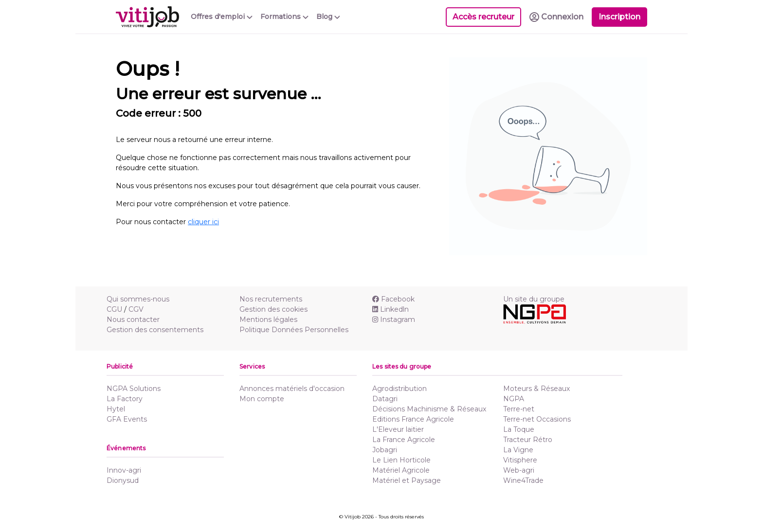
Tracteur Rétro (528, 440)
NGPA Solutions (134, 389)
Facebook (393, 299)
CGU (114, 309)
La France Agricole (404, 440)
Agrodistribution (400, 389)
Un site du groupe (534, 299)
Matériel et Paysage (407, 480)
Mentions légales (268, 319)
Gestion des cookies (273, 309)
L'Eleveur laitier (398, 429)
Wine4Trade (523, 480)
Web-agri (519, 470)
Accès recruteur (483, 17)
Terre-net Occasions (537, 419)
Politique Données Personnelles (294, 330)
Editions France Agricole (413, 419)
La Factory (125, 399)
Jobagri (385, 450)
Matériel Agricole (401, 470)
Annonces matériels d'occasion (292, 389)
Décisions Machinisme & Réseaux (429, 409)
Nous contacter (133, 319)
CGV (136, 309)
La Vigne (518, 450)
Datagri (385, 399)
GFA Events (127, 419)
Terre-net (519, 409)
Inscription (619, 17)
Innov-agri (124, 470)
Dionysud (123, 480)
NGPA (514, 399)
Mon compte (262, 399)
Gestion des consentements (155, 330)
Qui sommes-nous (138, 299)
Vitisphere (520, 460)
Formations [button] (284, 17)
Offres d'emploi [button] (222, 17)
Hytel (116, 409)
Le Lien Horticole (401, 460)
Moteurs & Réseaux (536, 389)
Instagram (394, 319)
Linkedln (391, 309)
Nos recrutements (271, 299)
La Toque (519, 429)
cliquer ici (203, 222)
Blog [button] (328, 17)
